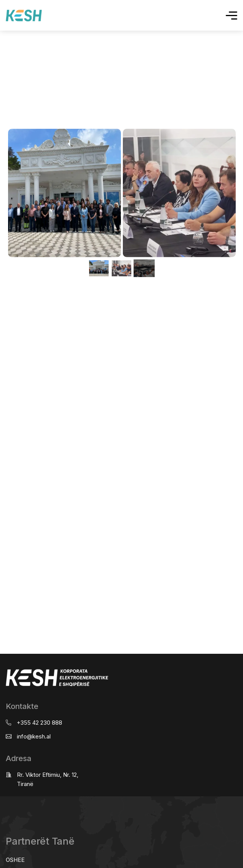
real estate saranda (3, 287)
